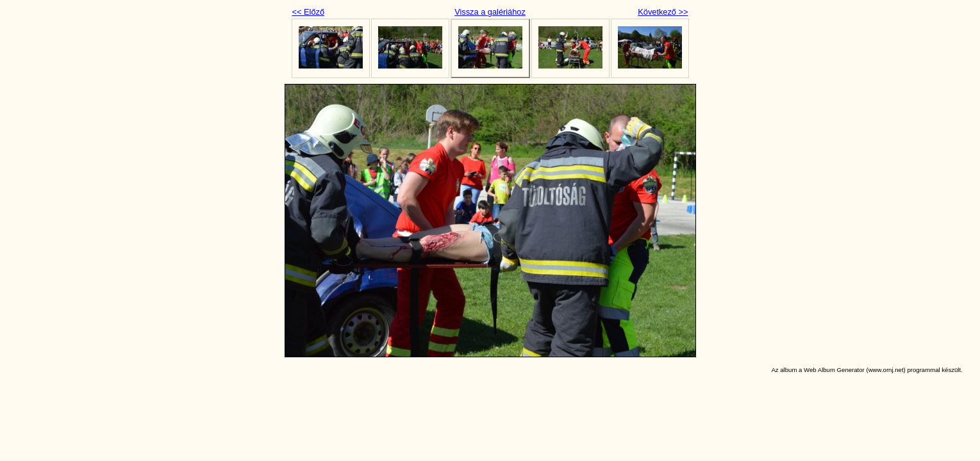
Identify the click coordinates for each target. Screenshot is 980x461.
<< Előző (309, 12)
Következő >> (663, 12)
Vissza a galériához (490, 12)
